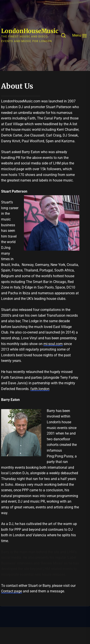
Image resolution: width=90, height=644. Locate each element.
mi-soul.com (53, 344)
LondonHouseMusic (30, 31)
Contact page (12, 591)
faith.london (40, 389)
